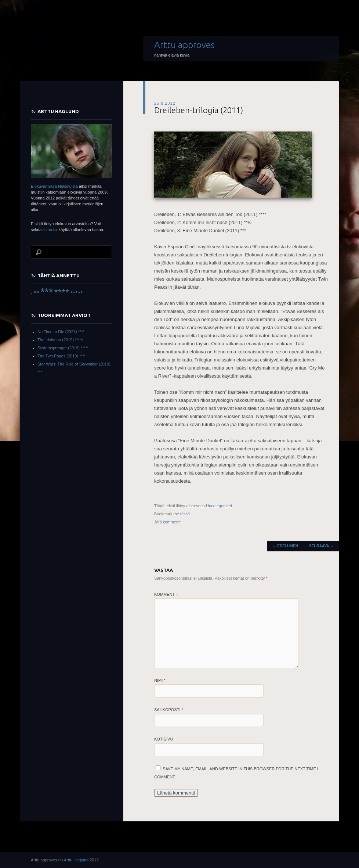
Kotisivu (164, 739)
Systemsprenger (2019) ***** (63, 348)
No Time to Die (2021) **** (61, 332)
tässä (185, 514)
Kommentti (166, 594)
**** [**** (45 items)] (61, 292)
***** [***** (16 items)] (77, 293)
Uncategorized (219, 506)
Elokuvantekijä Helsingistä (54, 186)
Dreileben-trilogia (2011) (199, 110)
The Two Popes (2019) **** (61, 356)
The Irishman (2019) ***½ (60, 340)
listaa (47, 230)
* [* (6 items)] (32, 294)
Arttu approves (184, 45)
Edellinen (285, 546)
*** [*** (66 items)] (47, 292)
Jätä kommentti (168, 522)
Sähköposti (169, 710)
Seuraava (321, 546)
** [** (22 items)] (36, 293)
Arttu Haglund (76, 860)
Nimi (160, 680)
